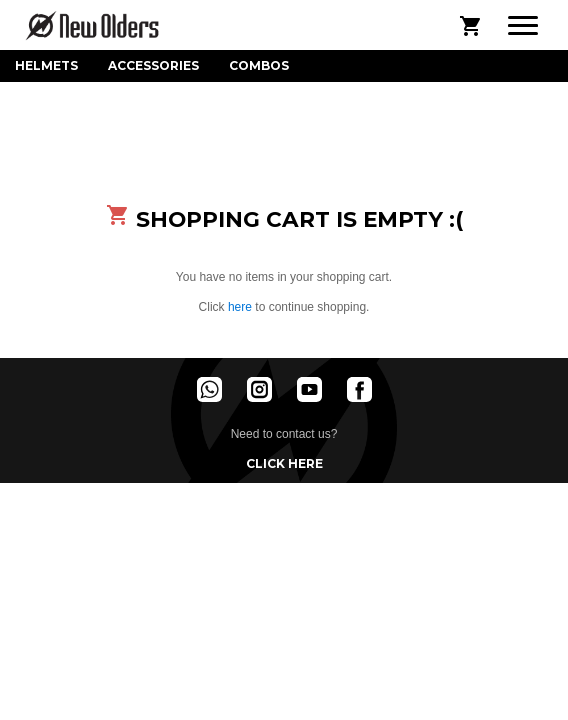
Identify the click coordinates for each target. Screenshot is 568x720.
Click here (284, 463)
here (240, 307)
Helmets (46, 65)
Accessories (153, 65)
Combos (259, 65)
